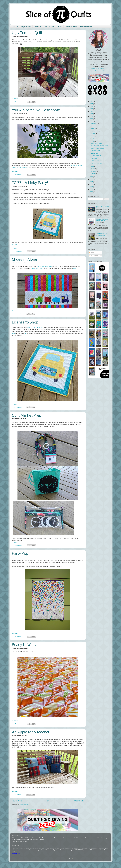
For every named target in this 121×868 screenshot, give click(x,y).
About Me (15, 27)
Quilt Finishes (50, 27)
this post (15, 244)
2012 (92, 187)
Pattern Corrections (86, 27)
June (93, 138)
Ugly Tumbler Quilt (27, 33)
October (94, 128)
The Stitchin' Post (37, 269)
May (93, 141)
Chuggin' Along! (25, 260)
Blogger (72, 858)
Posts (91, 252)
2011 (92, 189)
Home (48, 801)
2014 (92, 182)
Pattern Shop (38, 27)
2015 (92, 179)
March (93, 169)
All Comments (94, 256)
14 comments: (19, 251)
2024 (92, 104)
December (95, 124)
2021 (92, 111)
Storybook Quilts (26, 27)
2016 (92, 177)
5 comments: (18, 314)
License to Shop (25, 323)
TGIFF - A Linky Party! (30, 183)
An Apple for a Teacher (31, 732)
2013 (92, 184)
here (75, 269)
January (94, 174)
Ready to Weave (25, 645)
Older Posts (79, 801)
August (94, 133)
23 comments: (19, 102)
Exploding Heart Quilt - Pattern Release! (102, 220)
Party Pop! (21, 554)
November (95, 126)
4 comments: (18, 407)
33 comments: (19, 175)
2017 (92, 121)
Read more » (16, 99)
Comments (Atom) (25, 805)
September (95, 131)
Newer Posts (17, 801)
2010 (92, 192)
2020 (92, 114)
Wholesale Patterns (71, 27)
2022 (92, 109)
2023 (92, 106)
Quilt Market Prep (27, 416)
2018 (92, 119)
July (93, 136)
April (93, 166)
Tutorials (59, 27)
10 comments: (19, 545)
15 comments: (19, 724)
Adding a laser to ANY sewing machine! (102, 234)
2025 (92, 101)
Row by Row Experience (44, 267)
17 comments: (19, 636)
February (94, 171)
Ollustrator (60, 858)
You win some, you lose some (36, 110)
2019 (92, 116)
